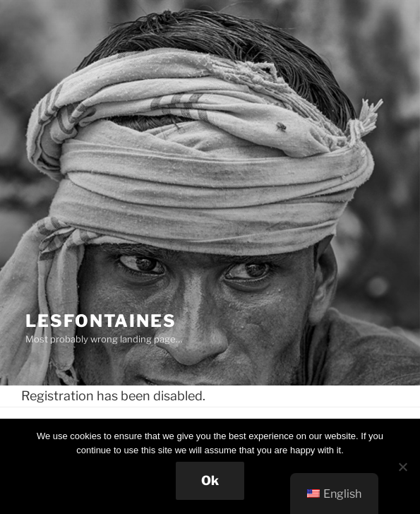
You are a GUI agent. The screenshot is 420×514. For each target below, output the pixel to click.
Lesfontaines (101, 321)
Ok (210, 480)
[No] (402, 467)
